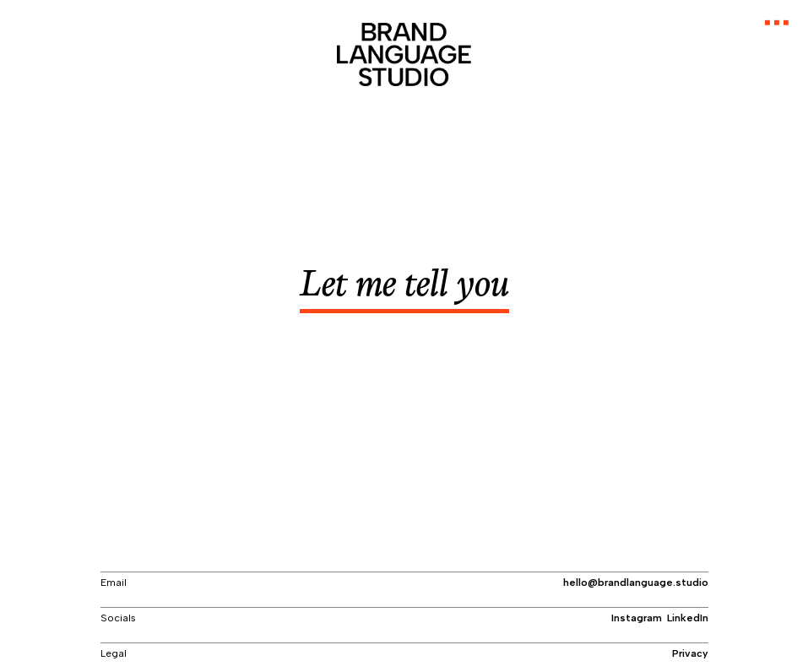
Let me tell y (404, 290)
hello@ (636, 582)
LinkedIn (688, 617)
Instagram (637, 617)
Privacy (690, 653)
